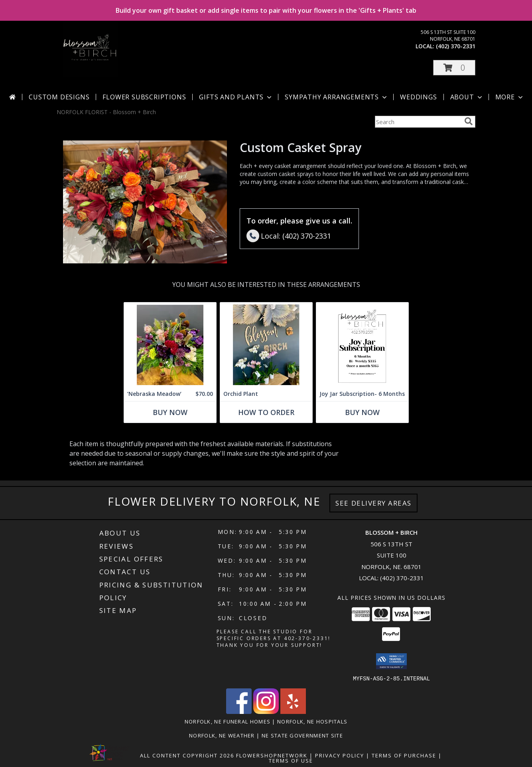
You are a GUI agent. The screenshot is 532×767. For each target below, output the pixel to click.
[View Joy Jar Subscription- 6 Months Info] (362, 345)
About (467, 97)
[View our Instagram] (266, 711)
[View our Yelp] (293, 711)
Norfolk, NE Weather (222, 735)
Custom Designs (59, 97)
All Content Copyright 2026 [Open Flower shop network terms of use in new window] (187, 755)
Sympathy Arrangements (337, 97)
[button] (454, 68)
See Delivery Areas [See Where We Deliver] (373, 503)
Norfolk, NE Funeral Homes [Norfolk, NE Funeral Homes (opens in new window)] (228, 721)
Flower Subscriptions (144, 97)
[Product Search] (418, 122)
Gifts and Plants (236, 97)
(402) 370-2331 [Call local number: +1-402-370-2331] (456, 46)
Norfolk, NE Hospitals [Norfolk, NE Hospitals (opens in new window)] (312, 721)
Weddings (418, 97)
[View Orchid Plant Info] (266, 345)
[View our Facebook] (239, 711)
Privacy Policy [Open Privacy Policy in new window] (340, 755)
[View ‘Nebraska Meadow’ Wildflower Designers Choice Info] (170, 345)
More (510, 97)
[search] (469, 121)
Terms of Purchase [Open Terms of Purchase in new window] (404, 755)
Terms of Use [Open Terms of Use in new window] (291, 760)
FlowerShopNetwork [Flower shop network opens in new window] (272, 755)
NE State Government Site (302, 735)
